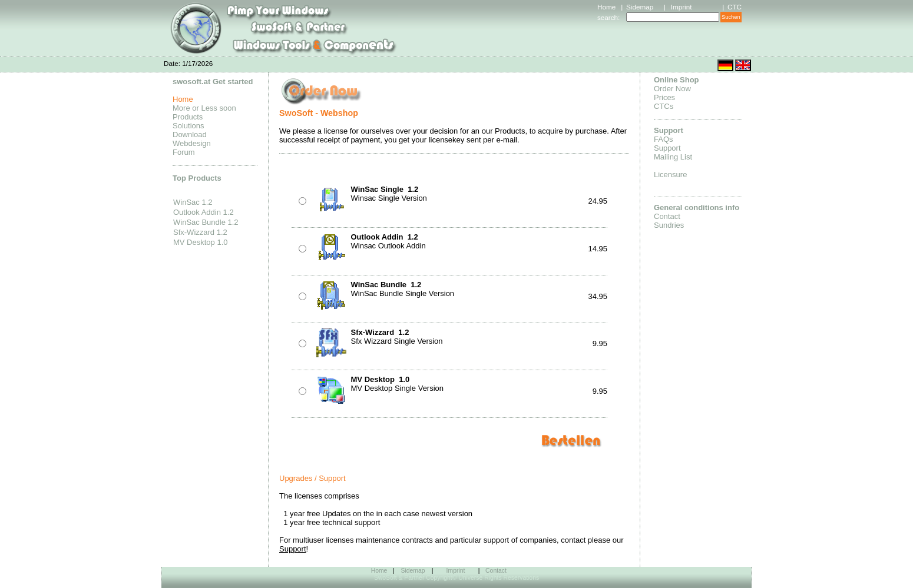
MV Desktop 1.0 (201, 242)
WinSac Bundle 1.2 (206, 222)
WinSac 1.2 (193, 202)
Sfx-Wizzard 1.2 (200, 232)
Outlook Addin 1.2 (204, 212)
